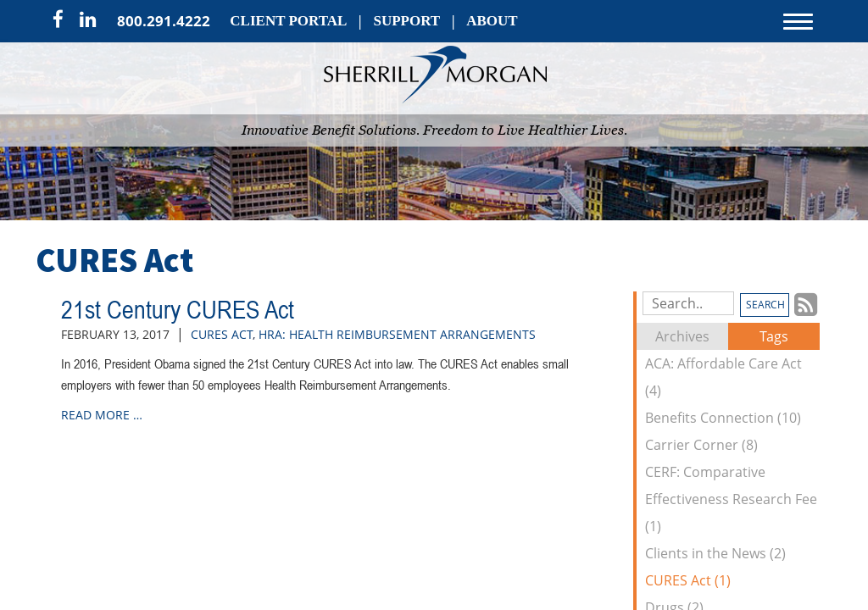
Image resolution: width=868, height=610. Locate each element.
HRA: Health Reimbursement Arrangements (397, 334)
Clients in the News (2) (715, 553)
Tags (774, 336)
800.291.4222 (164, 21)
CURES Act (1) (688, 580)
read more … (102, 415)
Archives (682, 336)
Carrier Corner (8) (701, 445)
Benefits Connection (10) (723, 418)
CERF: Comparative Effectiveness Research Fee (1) (731, 499)
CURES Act (222, 334)
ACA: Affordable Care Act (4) (723, 377)
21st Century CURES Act (178, 309)
